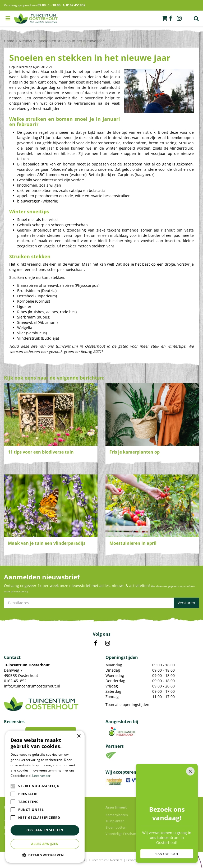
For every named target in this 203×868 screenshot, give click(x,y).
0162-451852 (15, 681)
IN (108, 643)
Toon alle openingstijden (127, 705)
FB (96, 643)
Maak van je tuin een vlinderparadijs (47, 543)
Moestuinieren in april (133, 543)
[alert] (45, 797)
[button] (45, 855)
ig (179, 19)
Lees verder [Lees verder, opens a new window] (41, 776)
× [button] (79, 736)
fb (171, 19)
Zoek (196, 19)
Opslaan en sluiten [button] (45, 830)
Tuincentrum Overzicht (106, 860)
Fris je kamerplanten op (135, 452)
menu (8, 19)
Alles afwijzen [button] (45, 844)
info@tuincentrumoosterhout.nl (32, 686)
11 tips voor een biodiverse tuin (41, 452)
